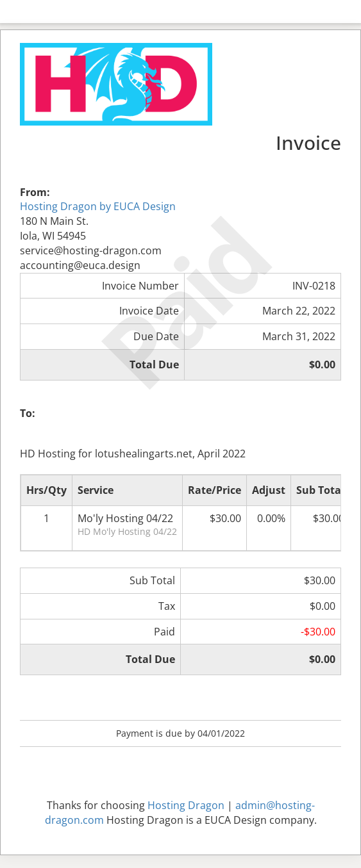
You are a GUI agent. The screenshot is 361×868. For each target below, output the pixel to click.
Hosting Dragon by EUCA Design (98, 206)
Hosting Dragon (186, 805)
